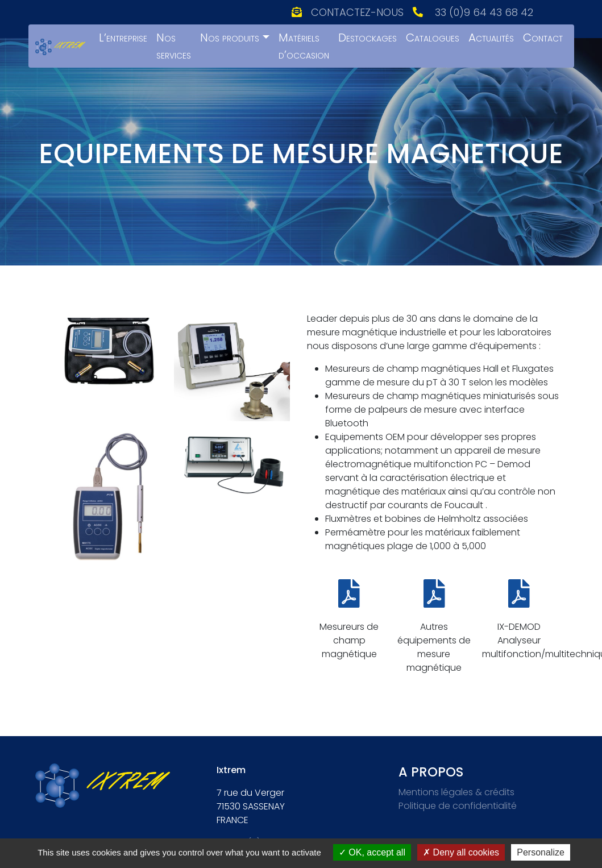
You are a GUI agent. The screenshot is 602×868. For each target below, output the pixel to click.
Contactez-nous (357, 12)
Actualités (491, 38)
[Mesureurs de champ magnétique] (349, 593)
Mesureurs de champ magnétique (349, 640)
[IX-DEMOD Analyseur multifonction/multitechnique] (519, 593)
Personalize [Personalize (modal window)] (541, 852)
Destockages (368, 38)
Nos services (174, 46)
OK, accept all (372, 852)
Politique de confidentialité (458, 806)
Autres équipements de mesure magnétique (434, 647)
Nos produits (230, 38)
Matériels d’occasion (304, 46)
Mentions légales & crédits (456, 792)
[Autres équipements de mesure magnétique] (434, 593)
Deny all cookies (461, 852)
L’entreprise (123, 38)
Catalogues (433, 38)
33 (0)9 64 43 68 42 (484, 12)
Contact (543, 38)
